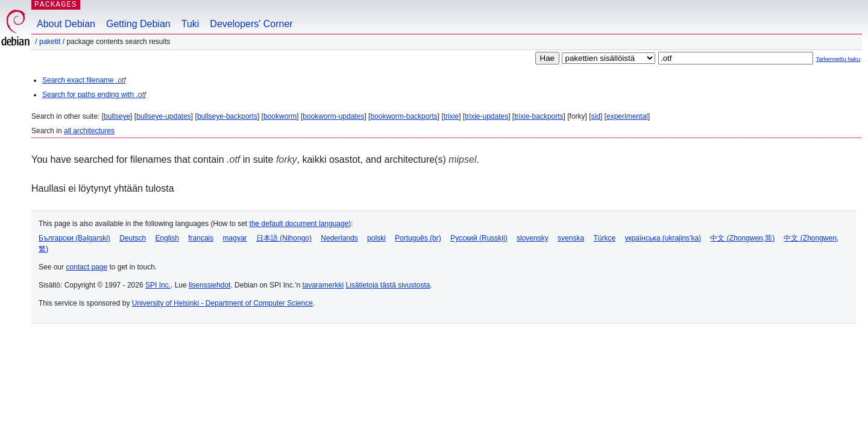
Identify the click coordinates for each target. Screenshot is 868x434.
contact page (86, 267)
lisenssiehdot (209, 285)
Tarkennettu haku (838, 59)
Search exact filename (84, 80)
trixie (451, 116)
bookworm (280, 116)
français (201, 238)
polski (376, 238)
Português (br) (418, 238)
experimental (627, 116)
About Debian (66, 24)
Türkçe (604, 238)
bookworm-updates (333, 116)
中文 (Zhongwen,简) (742, 238)
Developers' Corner (251, 24)
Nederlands (339, 238)
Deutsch (133, 238)
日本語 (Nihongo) (284, 238)
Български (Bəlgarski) (74, 238)
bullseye (117, 116)
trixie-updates (486, 116)
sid (596, 116)
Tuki (190, 24)
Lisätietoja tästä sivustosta (388, 285)
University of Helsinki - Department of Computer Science (222, 303)
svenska (571, 238)
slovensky (533, 238)
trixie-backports (539, 116)
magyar (235, 238)
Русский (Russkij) (479, 238)
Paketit (50, 42)
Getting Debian (138, 24)
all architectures (89, 131)
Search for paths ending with (94, 95)
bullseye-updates (164, 116)
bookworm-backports (404, 116)
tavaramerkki (323, 285)
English (167, 238)
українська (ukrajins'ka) (663, 238)
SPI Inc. (158, 285)
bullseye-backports (227, 116)
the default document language (299, 224)
